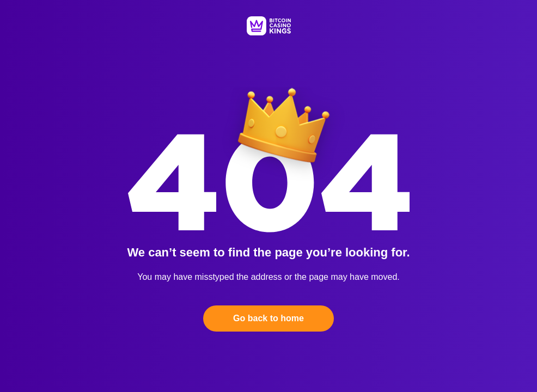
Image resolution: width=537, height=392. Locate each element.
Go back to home (268, 318)
